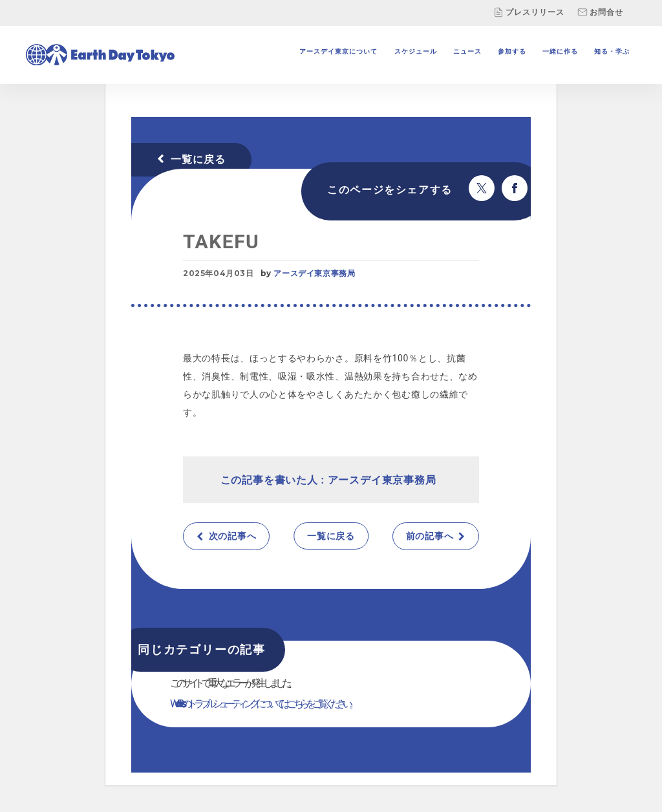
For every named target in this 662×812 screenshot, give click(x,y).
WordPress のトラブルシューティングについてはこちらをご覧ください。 (263, 704)
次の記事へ (233, 536)
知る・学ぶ (612, 51)
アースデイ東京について (338, 51)
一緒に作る (560, 51)
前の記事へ (430, 536)
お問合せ (600, 12)
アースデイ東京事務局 (314, 273)
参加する (512, 51)
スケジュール (416, 51)
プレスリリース (529, 12)
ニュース (467, 51)
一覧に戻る (198, 159)
